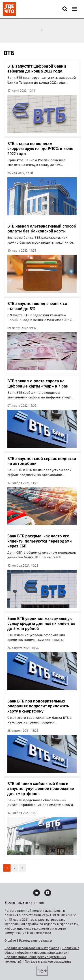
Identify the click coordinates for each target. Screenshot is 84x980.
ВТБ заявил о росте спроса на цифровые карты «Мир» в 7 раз (38, 384)
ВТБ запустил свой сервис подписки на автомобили (42, 461)
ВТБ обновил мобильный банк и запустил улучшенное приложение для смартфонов (41, 789)
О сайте (10, 941)
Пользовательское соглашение (48, 962)
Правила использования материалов (32, 948)
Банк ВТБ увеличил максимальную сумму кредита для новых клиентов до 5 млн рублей (41, 624)
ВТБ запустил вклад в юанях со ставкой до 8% (37, 306)
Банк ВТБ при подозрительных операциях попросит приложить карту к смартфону (38, 706)
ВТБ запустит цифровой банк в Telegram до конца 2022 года (37, 69)
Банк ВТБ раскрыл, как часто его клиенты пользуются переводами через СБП (40, 541)
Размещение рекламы (35, 941)
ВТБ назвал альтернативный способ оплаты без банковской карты (42, 229)
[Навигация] (74, 9)
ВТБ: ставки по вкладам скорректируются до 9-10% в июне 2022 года (40, 149)
